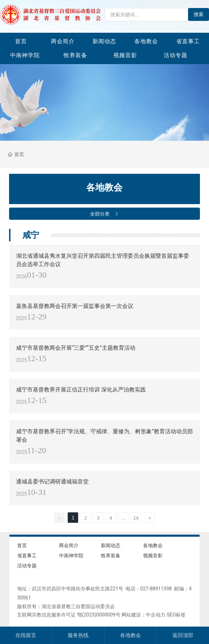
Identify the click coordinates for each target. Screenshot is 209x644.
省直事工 (188, 41)
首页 (21, 41)
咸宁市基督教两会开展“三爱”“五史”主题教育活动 (76, 348)
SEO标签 (176, 615)
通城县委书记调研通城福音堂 (52, 482)
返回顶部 (183, 635)
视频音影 (125, 55)
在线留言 (26, 635)
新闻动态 (104, 41)
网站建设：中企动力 (143, 615)
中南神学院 (25, 55)
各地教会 (146, 41)
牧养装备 (75, 55)
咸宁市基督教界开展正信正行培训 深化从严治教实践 (81, 390)
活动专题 (176, 55)
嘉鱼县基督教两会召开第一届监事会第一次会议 (75, 306)
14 (136, 518)
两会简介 (63, 41)
